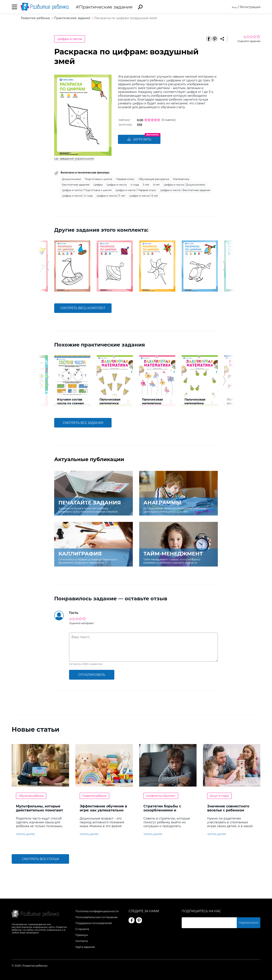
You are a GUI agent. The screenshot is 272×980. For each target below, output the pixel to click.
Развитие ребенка (94, 796)
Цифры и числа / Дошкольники (184, 185)
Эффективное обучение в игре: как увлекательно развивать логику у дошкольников (103, 812)
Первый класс (125, 179)
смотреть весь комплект (83, 308)
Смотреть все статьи (40, 859)
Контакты (82, 941)
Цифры (98, 185)
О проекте (82, 929)
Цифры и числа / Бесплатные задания (185, 190)
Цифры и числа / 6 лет (144, 196)
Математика (181, 179)
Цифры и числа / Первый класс (136, 190)
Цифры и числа (70, 39)
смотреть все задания (83, 423)
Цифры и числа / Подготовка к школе (87, 190)
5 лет (146, 185)
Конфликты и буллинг (161, 796)
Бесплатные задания (76, 185)
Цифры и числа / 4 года (77, 196)
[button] (47, 266)
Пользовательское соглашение (96, 917)
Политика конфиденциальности (97, 911)
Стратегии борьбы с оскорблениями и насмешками (162, 810)
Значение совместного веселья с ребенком (228, 808)
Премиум (82, 935)
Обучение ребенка (31, 796)
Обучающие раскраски (154, 179)
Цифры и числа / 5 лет (111, 196)
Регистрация (250, 7)
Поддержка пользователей (94, 923)
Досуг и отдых (219, 796)
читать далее (25, 834)
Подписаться (250, 923)
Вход (233, 7)
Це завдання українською (74, 159)
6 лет (157, 185)
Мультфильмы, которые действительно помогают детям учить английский (40, 810)
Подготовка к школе (98, 179)
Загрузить (139, 139)
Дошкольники (71, 179)
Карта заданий (85, 947)
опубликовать (92, 675)
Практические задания (106, 7)
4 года (135, 185)
